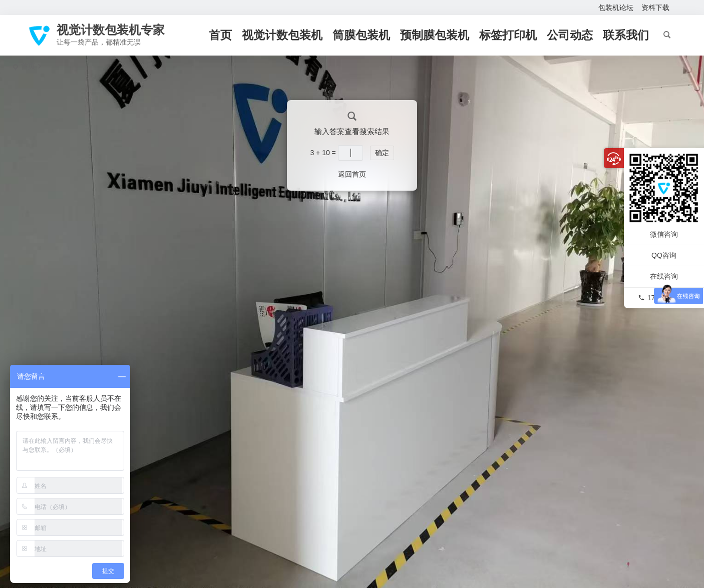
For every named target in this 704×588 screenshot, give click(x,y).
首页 (220, 35)
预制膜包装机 (435, 35)
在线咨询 (664, 276)
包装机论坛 (616, 8)
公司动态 (570, 35)
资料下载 (655, 8)
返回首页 (352, 174)
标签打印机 (508, 35)
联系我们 (626, 35)
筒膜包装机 (361, 35)
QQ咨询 (664, 255)
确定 (382, 153)
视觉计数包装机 (282, 35)
